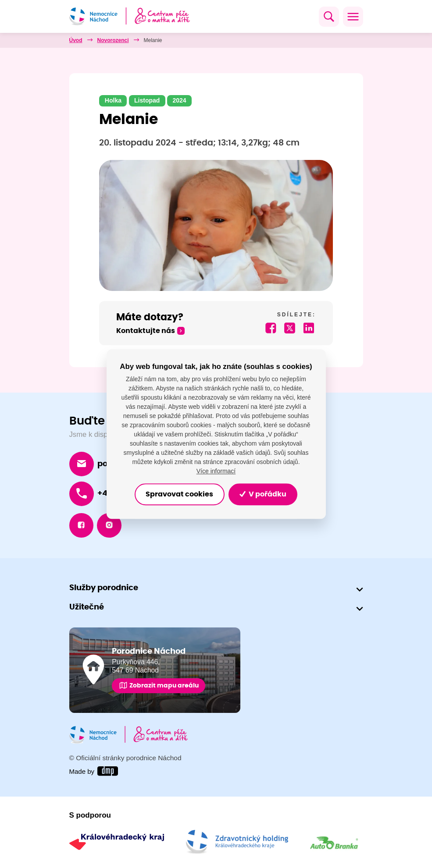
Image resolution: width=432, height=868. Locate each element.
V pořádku (265, 494)
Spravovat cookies (178, 494)
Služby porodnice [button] (104, 589)
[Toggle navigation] (353, 17)
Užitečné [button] (87, 608)
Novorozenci (113, 40)
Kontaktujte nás (146, 331)
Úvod (76, 40)
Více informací (216, 471)
